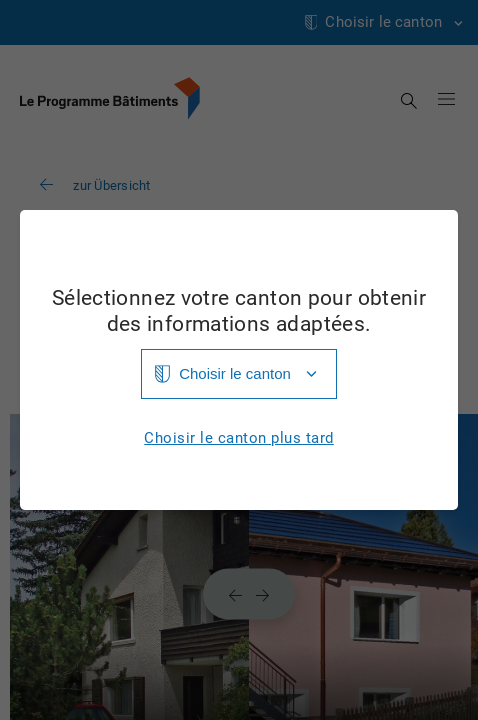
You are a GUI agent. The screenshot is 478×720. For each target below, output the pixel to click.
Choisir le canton (235, 373)
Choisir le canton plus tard (239, 438)
